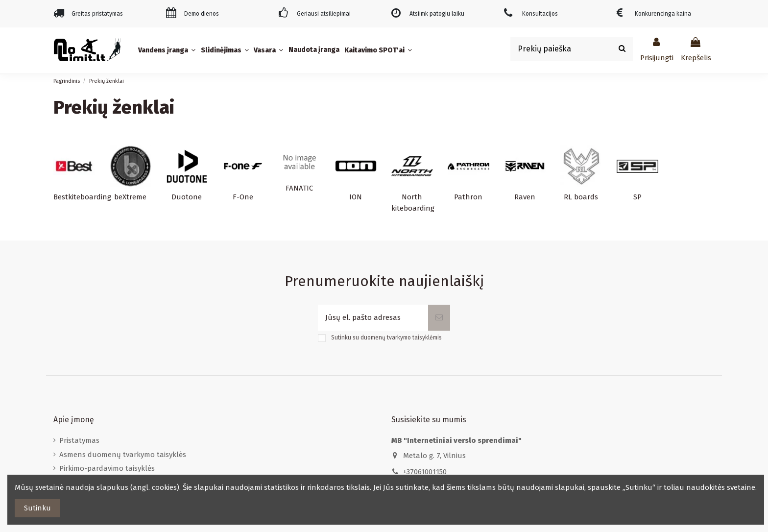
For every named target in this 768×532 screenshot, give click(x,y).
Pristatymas (79, 440)
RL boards (581, 197)
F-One (243, 197)
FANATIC (299, 188)
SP (637, 197)
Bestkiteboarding (82, 197)
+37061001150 (425, 472)
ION (356, 197)
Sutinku (37, 508)
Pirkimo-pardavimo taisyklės (107, 468)
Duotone (187, 197)
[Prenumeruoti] (439, 318)
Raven (525, 197)
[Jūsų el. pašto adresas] (373, 318)
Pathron (468, 197)
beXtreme (130, 197)
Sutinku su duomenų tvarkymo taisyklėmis (386, 338)
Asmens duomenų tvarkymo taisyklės (123, 455)
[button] (168, 50)
